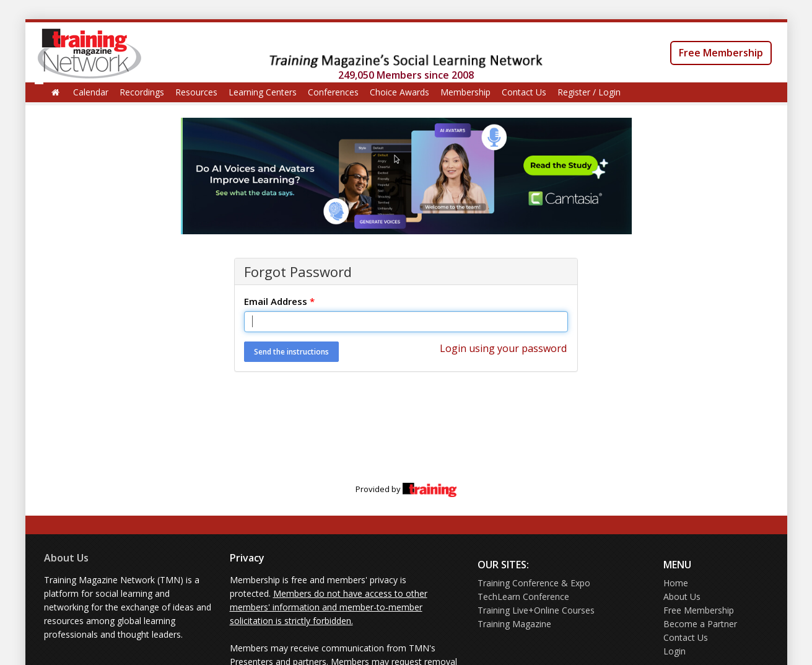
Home (676, 583)
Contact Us (524, 92)
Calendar (91, 92)
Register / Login (589, 92)
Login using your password (503, 348)
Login (674, 651)
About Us (66, 558)
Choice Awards (399, 92)
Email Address (279, 301)
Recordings (142, 92)
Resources (196, 92)
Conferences (333, 92)
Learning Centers (263, 92)
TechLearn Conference (523, 597)
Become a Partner (700, 624)
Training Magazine (514, 624)
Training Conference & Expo (534, 583)
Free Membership (721, 53)
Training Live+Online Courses (536, 610)
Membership (465, 92)
